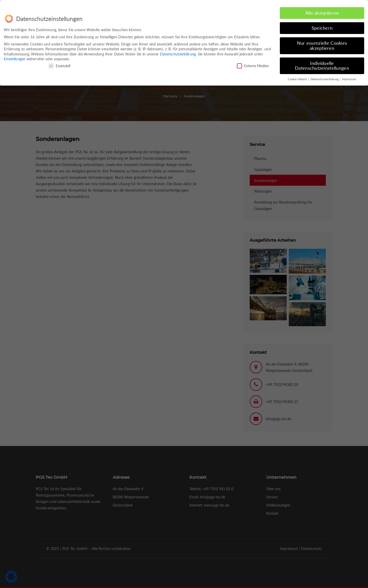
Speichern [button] (322, 28)
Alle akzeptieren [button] (322, 13)
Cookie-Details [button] (298, 79)
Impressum (349, 79)
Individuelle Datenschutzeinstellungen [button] (322, 66)
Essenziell (59, 66)
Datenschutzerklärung (178, 54)
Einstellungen (15, 59)
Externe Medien (253, 66)
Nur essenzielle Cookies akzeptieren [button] (322, 46)
